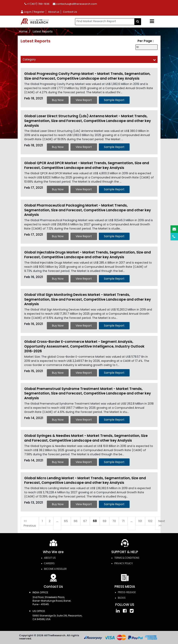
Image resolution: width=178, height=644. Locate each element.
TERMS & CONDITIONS (127, 558)
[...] (105, 22)
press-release (127, 592)
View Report (84, 100)
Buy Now (58, 100)
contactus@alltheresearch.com (75, 4)
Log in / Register (32, 12)
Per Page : (146, 41)
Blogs (122, 598)
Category (29, 59)
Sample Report (114, 100)
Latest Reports (43, 31)
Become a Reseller (55, 569)
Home (23, 31)
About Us (50, 558)
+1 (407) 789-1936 (37, 4)
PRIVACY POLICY (124, 563)
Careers (49, 563)
